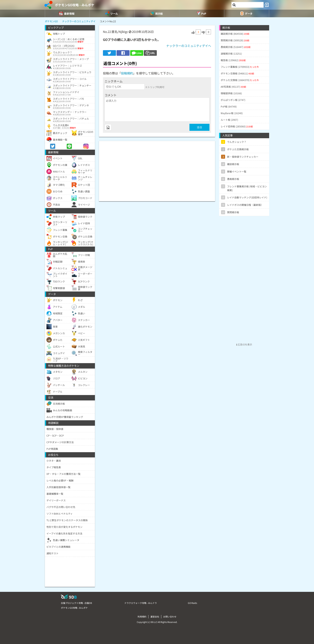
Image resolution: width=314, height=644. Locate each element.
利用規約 (142, 617)
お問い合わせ (170, 617)
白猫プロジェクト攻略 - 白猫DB (76, 603)
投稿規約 (127, 73)
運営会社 (155, 617)
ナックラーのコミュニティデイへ (189, 46)
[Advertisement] (157, 169)
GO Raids (192, 603)
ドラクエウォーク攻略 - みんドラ (141, 603)
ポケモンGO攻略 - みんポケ (75, 5)
